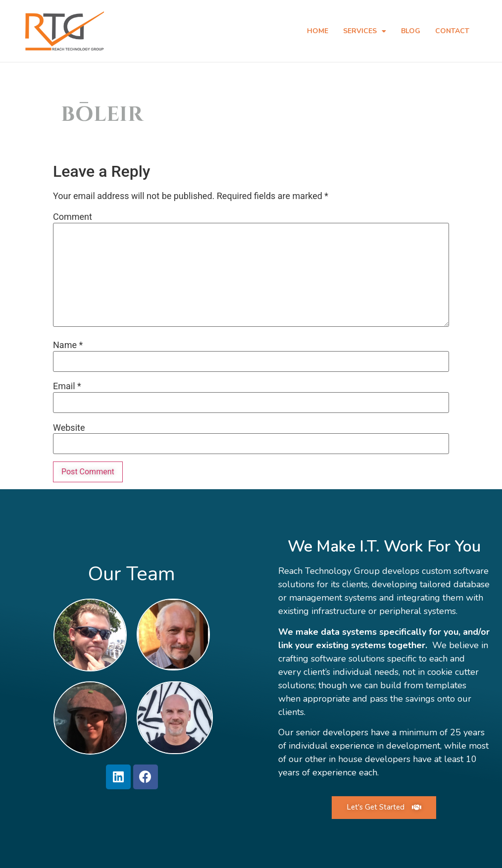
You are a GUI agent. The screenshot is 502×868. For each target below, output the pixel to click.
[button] (384, 807)
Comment (73, 216)
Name (68, 345)
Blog (411, 31)
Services (365, 31)
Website (69, 427)
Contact (452, 31)
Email (67, 386)
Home (318, 31)
